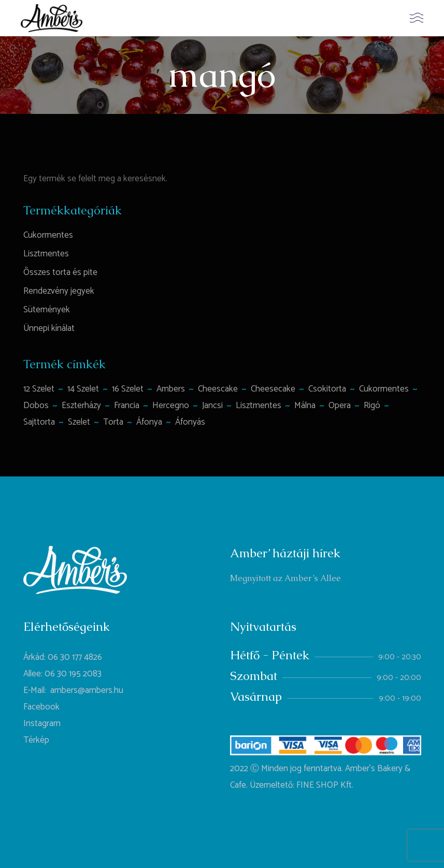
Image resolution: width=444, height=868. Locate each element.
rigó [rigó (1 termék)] (372, 406)
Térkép (36, 740)
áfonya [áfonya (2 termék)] (149, 422)
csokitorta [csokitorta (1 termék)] (327, 389)
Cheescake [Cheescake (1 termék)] (218, 389)
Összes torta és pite (60, 272)
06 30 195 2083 (73, 674)
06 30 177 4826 (75, 657)
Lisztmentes (46, 254)
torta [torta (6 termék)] (113, 422)
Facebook (41, 707)
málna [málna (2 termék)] (305, 406)
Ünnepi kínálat (49, 328)
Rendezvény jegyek (59, 291)
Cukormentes (48, 235)
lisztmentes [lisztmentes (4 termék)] (259, 406)
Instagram (42, 724)
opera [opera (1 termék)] (340, 406)
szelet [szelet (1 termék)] (79, 422)
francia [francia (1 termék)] (127, 406)
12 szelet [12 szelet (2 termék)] (39, 389)
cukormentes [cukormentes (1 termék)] (384, 389)
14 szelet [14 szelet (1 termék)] (83, 389)
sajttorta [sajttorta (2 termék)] (39, 422)
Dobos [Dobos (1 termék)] (36, 406)
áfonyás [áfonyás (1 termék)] (190, 422)
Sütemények (47, 310)
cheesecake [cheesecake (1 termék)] (273, 389)
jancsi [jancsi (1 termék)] (212, 406)
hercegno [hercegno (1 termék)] (171, 406)
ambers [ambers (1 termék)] (171, 389)
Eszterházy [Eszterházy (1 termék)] (81, 406)
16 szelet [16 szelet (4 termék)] (128, 389)
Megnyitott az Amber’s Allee (285, 578)
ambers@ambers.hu (87, 690)
